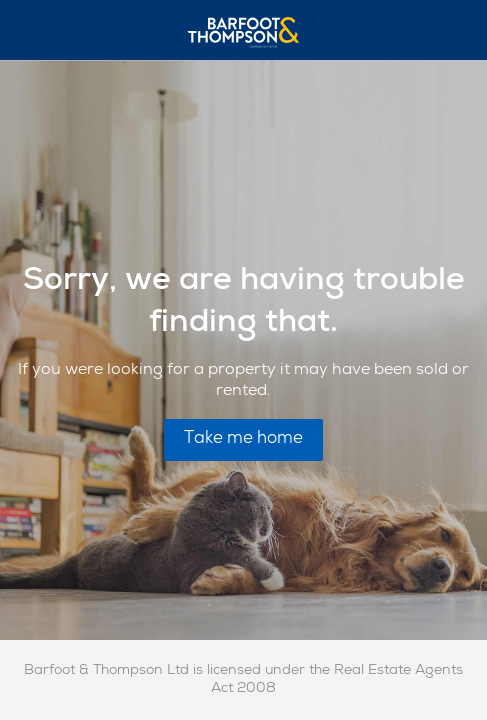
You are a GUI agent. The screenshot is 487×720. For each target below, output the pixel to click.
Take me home (243, 439)
